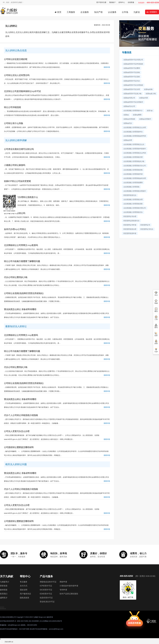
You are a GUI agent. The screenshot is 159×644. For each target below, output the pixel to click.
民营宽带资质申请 (130, 233)
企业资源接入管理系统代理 (133, 157)
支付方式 (24, 586)
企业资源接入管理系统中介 (133, 111)
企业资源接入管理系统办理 (133, 200)
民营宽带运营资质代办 (131, 221)
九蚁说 (137, 12)
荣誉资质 (4, 586)
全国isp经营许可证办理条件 (133, 102)
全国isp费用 (137, 115)
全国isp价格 (148, 89)
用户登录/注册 (101, 2)
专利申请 (63, 590)
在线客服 (131, 2)
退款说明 (24, 590)
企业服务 (85, 12)
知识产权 (98, 12)
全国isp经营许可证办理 (132, 89)
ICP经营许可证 (46, 586)
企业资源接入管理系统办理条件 (135, 191)
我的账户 (112, 2)
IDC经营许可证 (46, 590)
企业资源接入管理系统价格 (133, 170)
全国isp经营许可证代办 (132, 81)
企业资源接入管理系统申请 (133, 174)
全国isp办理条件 (145, 119)
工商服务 (71, 12)
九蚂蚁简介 (5, 582)
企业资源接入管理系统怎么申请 (135, 153)
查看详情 (107, 67)
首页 (58, 12)
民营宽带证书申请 (130, 225)
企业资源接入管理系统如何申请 (135, 136)
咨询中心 (122, 2)
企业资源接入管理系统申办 (133, 132)
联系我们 (4, 594)
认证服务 (112, 12)
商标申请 (63, 582)
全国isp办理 (128, 140)
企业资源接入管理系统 (131, 187)
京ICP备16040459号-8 (8, 621)
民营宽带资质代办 (130, 195)
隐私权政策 (25, 598)
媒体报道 (4, 590)
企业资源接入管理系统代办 (133, 212)
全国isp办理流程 (129, 119)
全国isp (126, 115)
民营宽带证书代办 (147, 229)
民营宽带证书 (145, 225)
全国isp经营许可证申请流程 (133, 64)
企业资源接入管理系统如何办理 (135, 178)
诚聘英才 (4, 598)
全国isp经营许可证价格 (132, 72)
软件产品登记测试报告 (69, 594)
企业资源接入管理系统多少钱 (134, 161)
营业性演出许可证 (47, 602)
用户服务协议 (25, 594)
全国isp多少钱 (151, 94)
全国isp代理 (143, 98)
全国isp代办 (128, 123)
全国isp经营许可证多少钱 (132, 94)
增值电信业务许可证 (48, 582)
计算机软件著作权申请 (69, 586)
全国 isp (150, 111)
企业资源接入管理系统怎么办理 (135, 128)
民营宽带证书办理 (130, 216)
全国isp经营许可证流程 (132, 77)
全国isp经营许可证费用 (132, 68)
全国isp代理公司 (129, 98)
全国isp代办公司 (129, 106)
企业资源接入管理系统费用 (133, 183)
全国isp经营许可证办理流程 (133, 85)
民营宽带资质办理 (130, 229)
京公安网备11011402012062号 (51, 621)
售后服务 (24, 582)
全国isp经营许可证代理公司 (133, 60)
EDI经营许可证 (46, 594)
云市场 (125, 12)
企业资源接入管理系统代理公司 (135, 208)
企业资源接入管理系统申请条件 (135, 149)
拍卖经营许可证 (46, 598)
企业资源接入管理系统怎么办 (134, 144)
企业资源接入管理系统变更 (133, 204)
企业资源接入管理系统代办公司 (135, 166)
